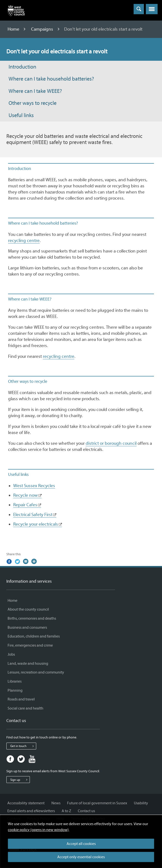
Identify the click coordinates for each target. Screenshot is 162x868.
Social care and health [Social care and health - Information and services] (25, 708)
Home (14, 29)
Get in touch (23, 746)
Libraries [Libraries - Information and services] (15, 681)
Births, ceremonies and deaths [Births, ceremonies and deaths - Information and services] (32, 618)
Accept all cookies (81, 844)
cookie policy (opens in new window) (38, 830)
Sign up (20, 780)
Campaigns (43, 29)
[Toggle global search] (139, 9)
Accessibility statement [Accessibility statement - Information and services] (26, 803)
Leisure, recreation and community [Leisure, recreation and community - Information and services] (36, 672)
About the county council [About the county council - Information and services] (28, 609)
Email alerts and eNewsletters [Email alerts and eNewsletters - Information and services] (31, 811)
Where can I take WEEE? (35, 91)
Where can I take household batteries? (51, 79)
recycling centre (24, 241)
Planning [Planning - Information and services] (15, 690)
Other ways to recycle (33, 103)
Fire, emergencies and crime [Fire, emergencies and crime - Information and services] (30, 645)
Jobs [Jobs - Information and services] (11, 654)
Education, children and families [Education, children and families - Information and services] (34, 636)
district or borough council (111, 443)
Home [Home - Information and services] (12, 601)
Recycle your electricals (36, 524)
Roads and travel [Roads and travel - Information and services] (21, 699)
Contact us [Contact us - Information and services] (86, 811)
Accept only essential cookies (81, 857)
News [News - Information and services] (56, 803)
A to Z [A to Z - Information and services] (66, 811)
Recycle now (25, 495)
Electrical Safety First (33, 515)
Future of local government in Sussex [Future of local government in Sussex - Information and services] (97, 803)
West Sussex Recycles (34, 486)
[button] (152, 9)
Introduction (22, 67)
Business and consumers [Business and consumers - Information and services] (27, 627)
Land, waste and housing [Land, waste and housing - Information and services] (28, 663)
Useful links (21, 115)
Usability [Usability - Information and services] (141, 803)
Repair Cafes (25, 505)
